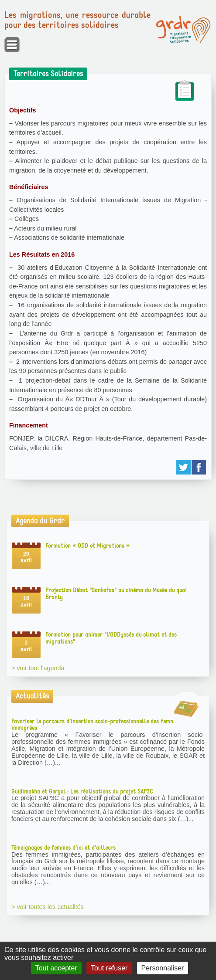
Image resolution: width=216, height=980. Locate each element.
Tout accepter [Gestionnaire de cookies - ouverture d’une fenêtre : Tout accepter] (56, 968)
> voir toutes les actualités (48, 907)
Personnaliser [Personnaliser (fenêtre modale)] (163, 968)
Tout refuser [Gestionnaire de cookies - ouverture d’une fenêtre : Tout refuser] (109, 968)
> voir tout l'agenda (38, 668)
